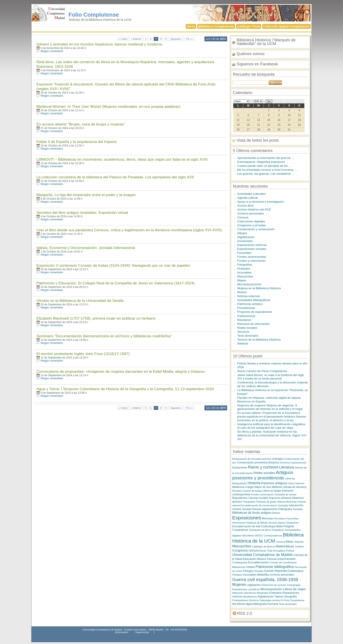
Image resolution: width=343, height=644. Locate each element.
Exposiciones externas (252, 245)
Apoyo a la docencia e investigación (261, 202)
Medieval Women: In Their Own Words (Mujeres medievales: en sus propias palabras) (108, 106)
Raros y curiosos (263, 467)
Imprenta (281, 571)
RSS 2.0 (245, 613)
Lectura (254, 550)
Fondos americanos (262, 494)
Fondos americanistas (252, 257)
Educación (250, 559)
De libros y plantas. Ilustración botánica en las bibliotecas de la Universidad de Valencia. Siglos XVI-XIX (272, 435)
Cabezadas (266, 600)
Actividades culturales (252, 194)
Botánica (274, 462)
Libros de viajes (295, 589)
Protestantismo (240, 600)
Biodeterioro (250, 597)
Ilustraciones (240, 468)
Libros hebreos (296, 483)
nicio (191, 26)
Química (254, 600)
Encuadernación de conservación (259, 505)
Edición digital (244, 604)
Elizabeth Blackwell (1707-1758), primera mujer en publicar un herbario (96, 318)
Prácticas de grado (266, 502)
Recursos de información (254, 324)
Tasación (299, 542)
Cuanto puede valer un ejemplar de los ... (264, 166)
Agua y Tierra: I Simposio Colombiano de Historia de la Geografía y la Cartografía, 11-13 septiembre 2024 (125, 389)
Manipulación (240, 483)
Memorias (268, 519)
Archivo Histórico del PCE (254, 210)
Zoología (277, 459)
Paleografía (285, 509)
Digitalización (246, 237)
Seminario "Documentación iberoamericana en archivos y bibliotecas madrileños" (104, 336)
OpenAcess (250, 593)
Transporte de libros (260, 530)
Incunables (244, 272)
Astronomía (239, 523)
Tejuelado (298, 509)
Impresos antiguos (274, 483)
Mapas (242, 280)
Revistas (237, 491)
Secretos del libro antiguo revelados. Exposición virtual (82, 212)
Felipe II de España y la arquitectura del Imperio (76, 142)
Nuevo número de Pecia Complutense (262, 371)
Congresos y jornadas (252, 225)
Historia (254, 483)
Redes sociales (247, 328)
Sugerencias (142, 632)
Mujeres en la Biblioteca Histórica (259, 288)
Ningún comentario (52, 51)
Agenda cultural (248, 198)
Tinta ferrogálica (276, 551)
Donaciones (245, 241)
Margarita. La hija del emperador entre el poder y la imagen (86, 195)
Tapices (279, 597)
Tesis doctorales (248, 336)
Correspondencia (273, 536)
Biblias (290, 542)
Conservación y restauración (256, 229)
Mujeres (239, 585)
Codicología (268, 526)
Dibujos (242, 233)
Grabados (244, 269)
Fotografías (245, 265)
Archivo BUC (246, 206)
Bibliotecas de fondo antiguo (252, 513)
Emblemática (295, 571)
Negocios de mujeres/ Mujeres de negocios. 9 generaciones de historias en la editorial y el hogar (270, 407)
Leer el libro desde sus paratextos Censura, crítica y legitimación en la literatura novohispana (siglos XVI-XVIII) (129, 230)
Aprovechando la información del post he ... (266, 158)
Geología (283, 505)
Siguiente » (176, 39)
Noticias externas (249, 296)
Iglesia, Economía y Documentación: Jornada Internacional (86, 248)
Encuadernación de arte (246, 526)
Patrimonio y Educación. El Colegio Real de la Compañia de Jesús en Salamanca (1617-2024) (115, 283)
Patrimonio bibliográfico (275, 567)
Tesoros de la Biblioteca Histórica (259, 340)
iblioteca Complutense (216, 26)
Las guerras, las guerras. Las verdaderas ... (266, 174)
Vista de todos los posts (258, 140)
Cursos (269, 571)
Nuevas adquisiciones (265, 509)
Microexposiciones (249, 284)
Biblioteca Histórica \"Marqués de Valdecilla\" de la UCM (266, 42)
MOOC (259, 536)
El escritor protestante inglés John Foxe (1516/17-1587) (83, 354)
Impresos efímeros (280, 498)
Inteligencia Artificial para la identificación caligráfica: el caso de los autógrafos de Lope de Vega (272, 426)
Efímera (276, 513)
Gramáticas (278, 530)
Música (242, 292)
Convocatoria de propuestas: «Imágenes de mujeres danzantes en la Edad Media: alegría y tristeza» (121, 371)
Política (290, 551)
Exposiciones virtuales (252, 249)
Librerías (290, 479)
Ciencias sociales (258, 498)
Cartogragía (294, 585)
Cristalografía (240, 562)
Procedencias (246, 308)
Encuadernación (258, 562)
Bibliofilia (263, 575)
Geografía (291, 596)
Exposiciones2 (298, 463)
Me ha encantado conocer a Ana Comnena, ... (267, 170)
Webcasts (238, 593)
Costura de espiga (252, 491)
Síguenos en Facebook (257, 64)
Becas (263, 551)
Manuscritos (245, 276)
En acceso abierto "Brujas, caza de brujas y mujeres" (81, 124)
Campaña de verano (285, 494)
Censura (243, 217)
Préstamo (237, 575)
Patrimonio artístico (250, 304)
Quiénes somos (251, 54)
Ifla (234, 604)
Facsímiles (244, 253)
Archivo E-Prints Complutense (288, 600)
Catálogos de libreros (263, 547)
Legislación (254, 585)
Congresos (240, 550)
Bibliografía (260, 604)
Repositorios (240, 498)
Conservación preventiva (252, 462)
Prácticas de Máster (257, 523)
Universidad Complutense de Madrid (263, 555)
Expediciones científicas (246, 589)
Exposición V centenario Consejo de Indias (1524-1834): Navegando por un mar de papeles (113, 265)
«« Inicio (123, 39)
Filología (248, 571)
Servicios (243, 332)
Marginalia (262, 593)
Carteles (299, 547)
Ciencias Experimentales (281, 559)
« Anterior (136, 39)
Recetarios (244, 320)
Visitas (250, 567)
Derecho (285, 462)
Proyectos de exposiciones (255, 312)
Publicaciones (246, 316)
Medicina (238, 487)
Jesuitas (247, 509)
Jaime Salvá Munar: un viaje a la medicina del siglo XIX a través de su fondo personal (271, 377)
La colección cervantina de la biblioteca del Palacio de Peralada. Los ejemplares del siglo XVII (115, 177)
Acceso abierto (277, 523)
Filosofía (258, 571)
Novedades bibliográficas (254, 300)
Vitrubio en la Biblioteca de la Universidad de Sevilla (80, 301)
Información (122, 632)
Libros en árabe (272, 491)
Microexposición (271, 589)
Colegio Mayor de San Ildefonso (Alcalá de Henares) (276, 487)
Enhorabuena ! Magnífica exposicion (261, 162)
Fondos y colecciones (251, 261)
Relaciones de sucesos (274, 585)
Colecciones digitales (251, 221)
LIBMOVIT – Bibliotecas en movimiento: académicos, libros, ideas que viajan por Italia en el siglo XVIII (122, 159)
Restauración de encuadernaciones (252, 459)
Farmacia (273, 604)
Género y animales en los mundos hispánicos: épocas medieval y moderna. (100, 44)
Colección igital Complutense (287, 26)
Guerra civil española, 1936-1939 (265, 579)
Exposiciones (247, 518)
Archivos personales (251, 213)
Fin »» (190, 39)
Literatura (286, 467)
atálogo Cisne (249, 26)
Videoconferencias (287, 502)
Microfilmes (248, 536)
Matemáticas (285, 546)
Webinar (243, 344)
